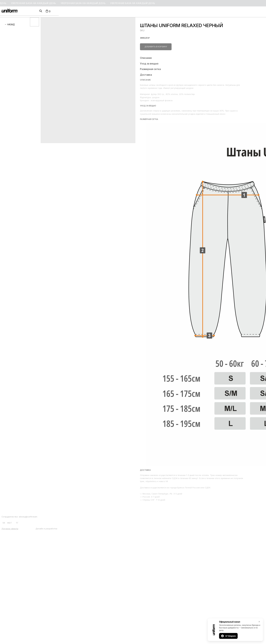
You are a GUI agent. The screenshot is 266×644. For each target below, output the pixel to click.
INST (10, 523)
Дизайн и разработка (46, 529)
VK (4, 523)
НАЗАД (11, 24)
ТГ (17, 523)
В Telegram (228, 636)
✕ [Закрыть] (259, 622)
